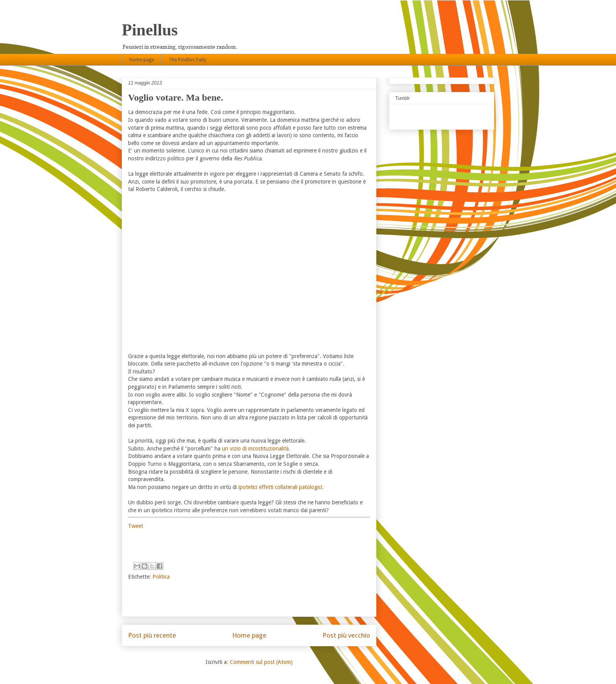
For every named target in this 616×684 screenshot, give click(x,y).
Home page (142, 60)
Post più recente (152, 635)
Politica (161, 577)
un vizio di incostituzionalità (255, 449)
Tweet (136, 526)
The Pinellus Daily (187, 60)
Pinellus (150, 30)
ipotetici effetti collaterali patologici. (281, 487)
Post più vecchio (346, 635)
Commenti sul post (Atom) (261, 662)
